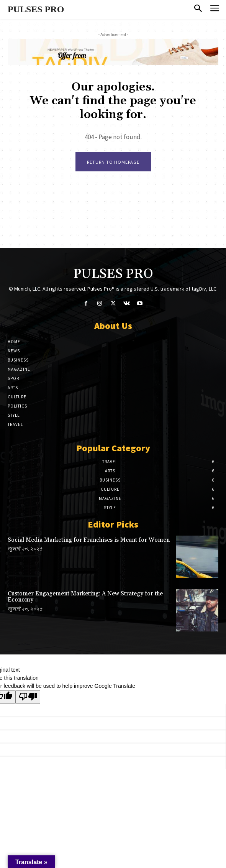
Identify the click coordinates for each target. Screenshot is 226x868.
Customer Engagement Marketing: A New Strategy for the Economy (85, 597)
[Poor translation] (28, 697)
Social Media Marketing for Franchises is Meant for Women (89, 540)
